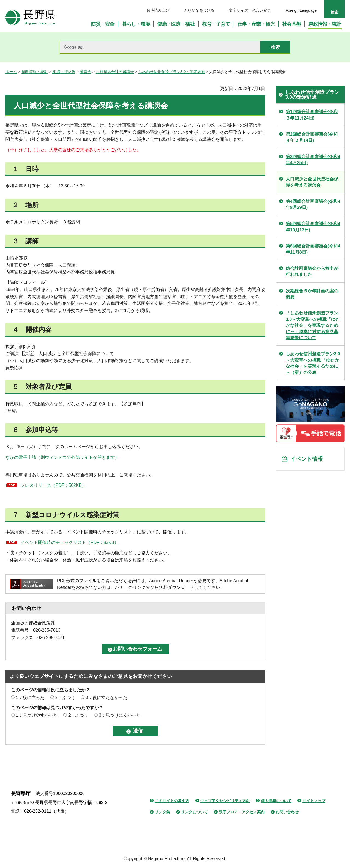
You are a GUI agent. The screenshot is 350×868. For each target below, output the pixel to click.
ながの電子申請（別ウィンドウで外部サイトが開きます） (62, 457)
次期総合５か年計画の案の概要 (312, 294)
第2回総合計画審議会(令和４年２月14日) (312, 137)
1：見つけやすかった (37, 715)
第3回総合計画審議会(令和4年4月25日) (313, 160)
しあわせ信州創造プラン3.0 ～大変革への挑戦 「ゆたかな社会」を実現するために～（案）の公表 (313, 363)
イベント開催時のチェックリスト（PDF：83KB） (70, 542)
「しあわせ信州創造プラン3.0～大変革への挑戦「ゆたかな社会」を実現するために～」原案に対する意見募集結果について (313, 325)
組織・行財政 (64, 72)
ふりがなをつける (199, 10)
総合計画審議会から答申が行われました (312, 271)
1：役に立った (30, 697)
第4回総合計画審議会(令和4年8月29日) (313, 204)
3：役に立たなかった (107, 697)
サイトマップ (314, 801)
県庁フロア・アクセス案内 (242, 812)
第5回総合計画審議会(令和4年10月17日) (313, 227)
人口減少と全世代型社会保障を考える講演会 (312, 182)
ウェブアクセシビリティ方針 (225, 801)
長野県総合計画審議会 (115, 72)
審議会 (86, 72)
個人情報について (276, 801)
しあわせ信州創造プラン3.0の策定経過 (172, 72)
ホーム (11, 72)
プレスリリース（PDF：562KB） (53, 485)
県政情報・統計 (35, 72)
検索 (334, 12)
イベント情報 (307, 459)
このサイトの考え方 (172, 801)
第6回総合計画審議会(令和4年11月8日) (313, 249)
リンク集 (162, 812)
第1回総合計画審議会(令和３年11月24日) (312, 115)
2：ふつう (65, 697)
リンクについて (194, 812)
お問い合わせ (287, 812)
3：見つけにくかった (120, 715)
